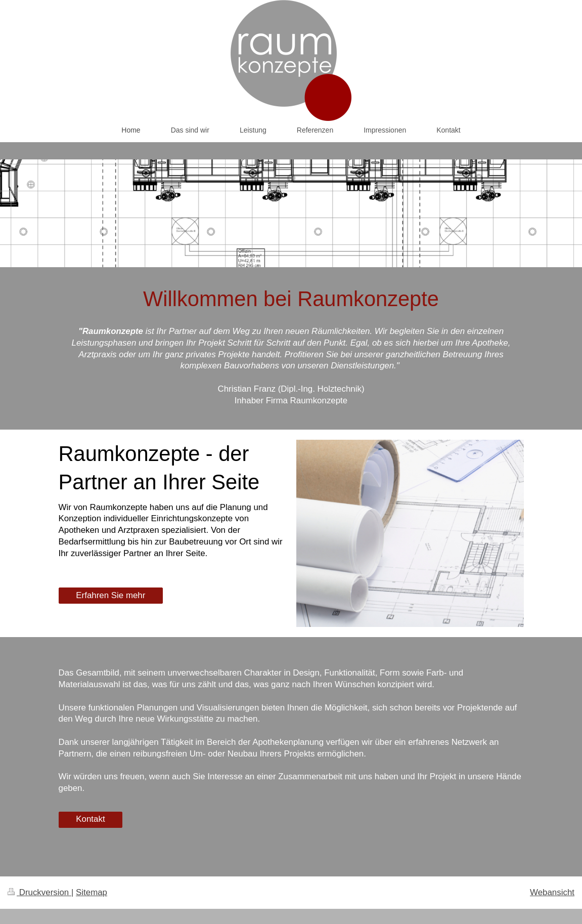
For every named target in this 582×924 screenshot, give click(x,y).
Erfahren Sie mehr (110, 595)
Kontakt (90, 819)
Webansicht (552, 892)
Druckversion (39, 892)
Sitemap (92, 892)
